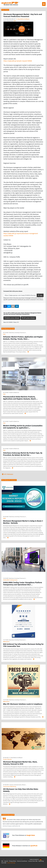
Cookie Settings (11, 863)
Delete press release (12, 318)
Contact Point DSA (33, 861)
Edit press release (28, 318)
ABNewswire (6, 642)
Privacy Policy (13, 861)
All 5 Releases (7, 474)
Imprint (6, 861)
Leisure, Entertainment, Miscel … (18, 785)
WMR (4, 518)
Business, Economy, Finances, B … (18, 333)
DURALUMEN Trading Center (10, 580)
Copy (40, 295)
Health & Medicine (14, 392)
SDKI (15, 21)
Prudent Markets (7, 759)
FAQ (2, 861)
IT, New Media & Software (23, 19)
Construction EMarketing (10, 786)
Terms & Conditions (22, 861)
